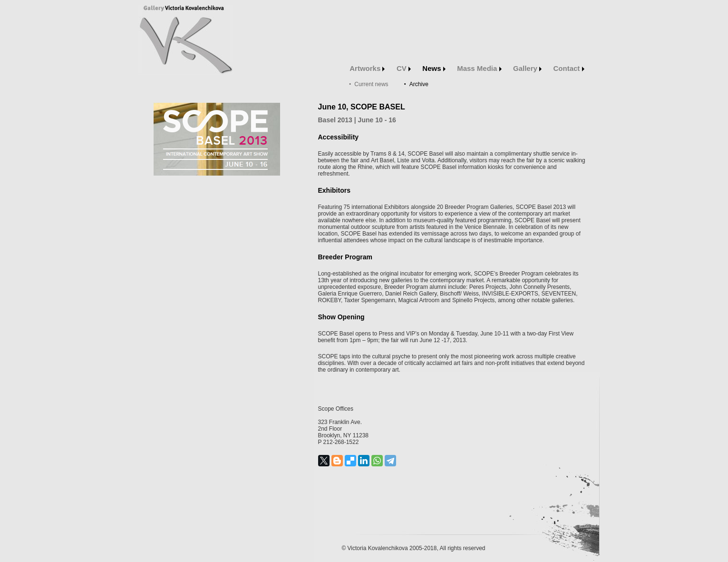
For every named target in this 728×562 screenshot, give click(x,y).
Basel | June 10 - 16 (357, 120)
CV (404, 68)
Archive (419, 84)
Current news (371, 84)
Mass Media (479, 68)
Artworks (367, 68)
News (434, 68)
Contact (569, 68)
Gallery (527, 68)
